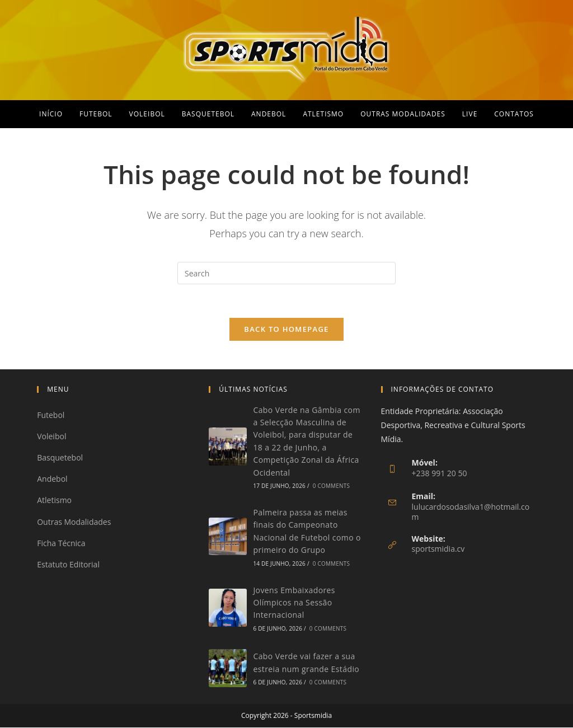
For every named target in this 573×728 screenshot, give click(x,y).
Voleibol (51, 437)
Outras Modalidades (74, 522)
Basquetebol (60, 459)
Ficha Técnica (61, 544)
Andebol (52, 480)
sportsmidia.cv (438, 550)
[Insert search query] (286, 273)
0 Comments (331, 487)
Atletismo (54, 501)
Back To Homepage (286, 330)
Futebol (51, 415)
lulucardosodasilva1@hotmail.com (471, 512)
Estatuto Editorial (68, 565)
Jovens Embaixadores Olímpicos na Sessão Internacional (294, 603)
